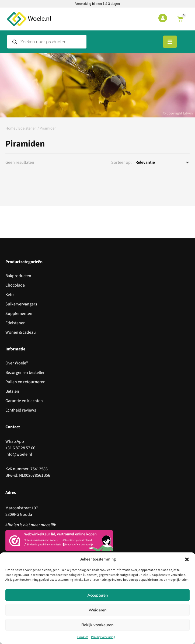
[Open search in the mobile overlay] (47, 42)
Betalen (12, 391)
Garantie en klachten (24, 401)
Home (10, 128)
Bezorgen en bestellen (25, 373)
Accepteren (98, 595)
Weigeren (98, 610)
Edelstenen (27, 128)
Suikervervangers (21, 304)
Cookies (83, 637)
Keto (10, 295)
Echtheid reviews (21, 410)
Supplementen (19, 314)
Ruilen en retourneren (25, 382)
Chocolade (15, 285)
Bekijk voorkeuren (97, 625)
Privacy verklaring (103, 637)
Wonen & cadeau (21, 332)
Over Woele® (17, 363)
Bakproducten (18, 276)
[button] (187, 559)
